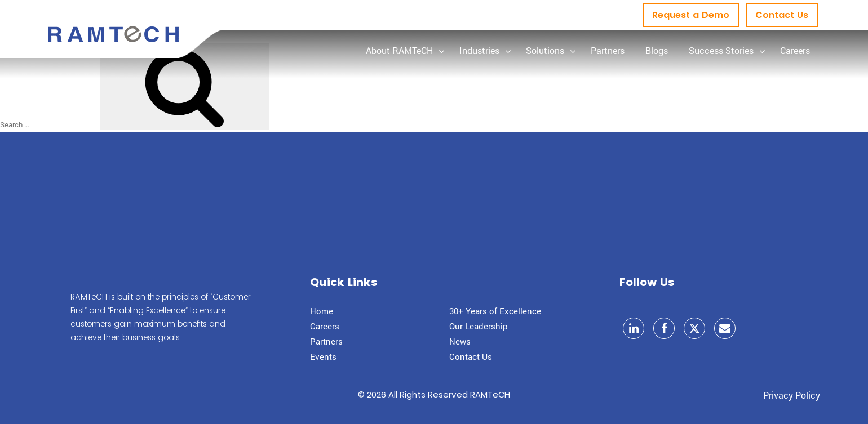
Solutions (545, 50)
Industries (479, 50)
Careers (795, 50)
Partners (608, 50)
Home (322, 311)
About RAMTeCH (399, 50)
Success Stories (721, 50)
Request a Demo (691, 15)
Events (323, 356)
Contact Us (782, 15)
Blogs (657, 50)
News (460, 341)
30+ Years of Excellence (495, 311)
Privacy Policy (792, 395)
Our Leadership (479, 326)
